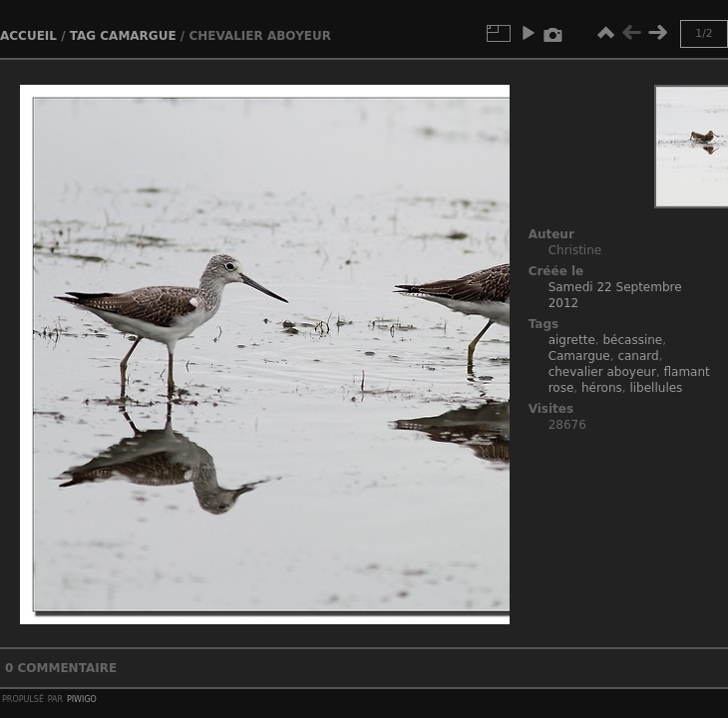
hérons (602, 388)
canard (638, 356)
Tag (83, 36)
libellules (656, 388)
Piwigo (82, 698)
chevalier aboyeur (602, 372)
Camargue (138, 36)
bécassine (632, 340)
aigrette (572, 340)
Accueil (28, 36)
